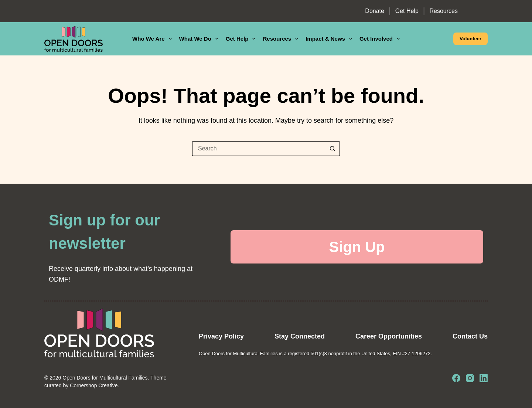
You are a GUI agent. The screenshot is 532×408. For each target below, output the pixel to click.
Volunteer (470, 39)
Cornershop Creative (94, 385)
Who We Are (154, 39)
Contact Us (470, 336)
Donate (375, 11)
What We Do (200, 39)
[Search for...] (259, 149)
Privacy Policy (221, 336)
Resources (444, 11)
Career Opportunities (389, 336)
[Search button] (332, 149)
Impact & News (330, 39)
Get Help (407, 11)
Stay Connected (300, 336)
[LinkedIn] (484, 378)
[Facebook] (456, 378)
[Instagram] (470, 378)
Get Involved (381, 39)
